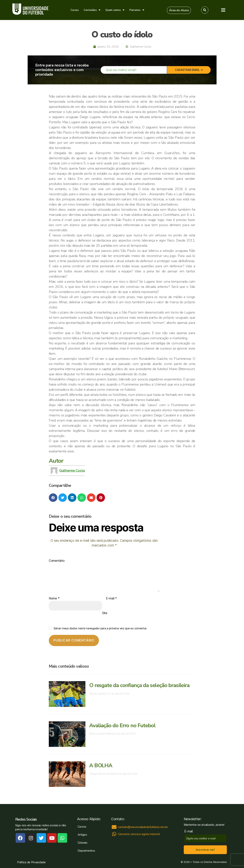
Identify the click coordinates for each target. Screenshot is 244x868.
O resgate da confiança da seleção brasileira (139, 685)
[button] (179, 10)
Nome (54, 598)
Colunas (83, 843)
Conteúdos (92, 10)
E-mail (111, 598)
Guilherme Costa (72, 470)
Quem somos (115, 10)
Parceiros (137, 10)
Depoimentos (86, 851)
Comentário (57, 561)
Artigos (82, 835)
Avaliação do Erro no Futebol (122, 726)
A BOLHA (101, 766)
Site (105, 613)
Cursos (75, 10)
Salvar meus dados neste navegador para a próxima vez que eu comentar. (100, 628)
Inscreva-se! (205, 850)
